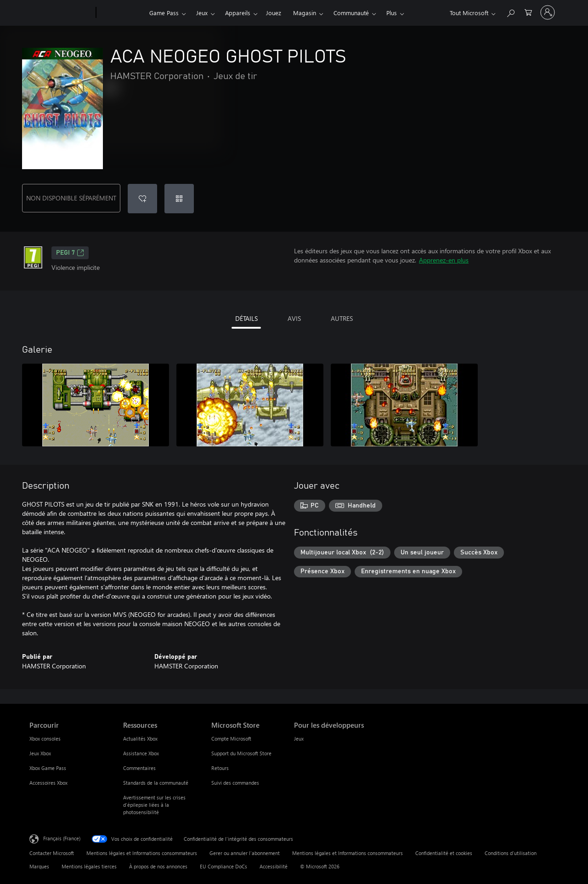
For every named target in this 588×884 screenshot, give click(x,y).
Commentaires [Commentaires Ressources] (139, 768)
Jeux (202, 13)
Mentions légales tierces (89, 866)
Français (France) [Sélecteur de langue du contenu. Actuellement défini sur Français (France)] (62, 838)
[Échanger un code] (179, 199)
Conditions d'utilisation (511, 853)
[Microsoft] (61, 13)
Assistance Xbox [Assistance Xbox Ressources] (141, 753)
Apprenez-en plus (444, 260)
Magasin (305, 13)
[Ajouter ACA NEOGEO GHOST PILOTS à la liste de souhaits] (142, 199)
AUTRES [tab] (342, 318)
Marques (39, 866)
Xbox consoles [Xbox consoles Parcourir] (45, 739)
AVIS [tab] (294, 318)
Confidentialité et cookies (444, 853)
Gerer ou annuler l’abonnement (245, 853)
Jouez (274, 13)
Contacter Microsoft (52, 853)
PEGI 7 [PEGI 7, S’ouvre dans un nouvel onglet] (70, 253)
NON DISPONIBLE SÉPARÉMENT (71, 198)
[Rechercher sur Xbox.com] (510, 12)
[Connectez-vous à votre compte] (548, 12)
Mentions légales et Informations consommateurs (142, 853)
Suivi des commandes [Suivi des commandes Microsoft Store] (235, 783)
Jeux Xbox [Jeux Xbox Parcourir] (40, 753)
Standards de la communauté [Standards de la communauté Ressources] (156, 783)
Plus (392, 13)
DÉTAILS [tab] (246, 318)
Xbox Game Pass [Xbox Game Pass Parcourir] (48, 768)
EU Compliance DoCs (223, 866)
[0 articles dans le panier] (528, 12)
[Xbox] (122, 13)
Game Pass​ (164, 13)
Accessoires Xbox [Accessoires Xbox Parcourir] (48, 783)
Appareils (238, 13)
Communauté (351, 13)
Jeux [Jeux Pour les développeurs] (299, 739)
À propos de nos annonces (158, 866)
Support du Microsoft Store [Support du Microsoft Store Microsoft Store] (241, 753)
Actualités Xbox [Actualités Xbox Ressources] (140, 739)
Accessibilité (274, 866)
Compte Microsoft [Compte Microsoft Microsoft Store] (231, 739)
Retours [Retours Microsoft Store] (220, 768)
